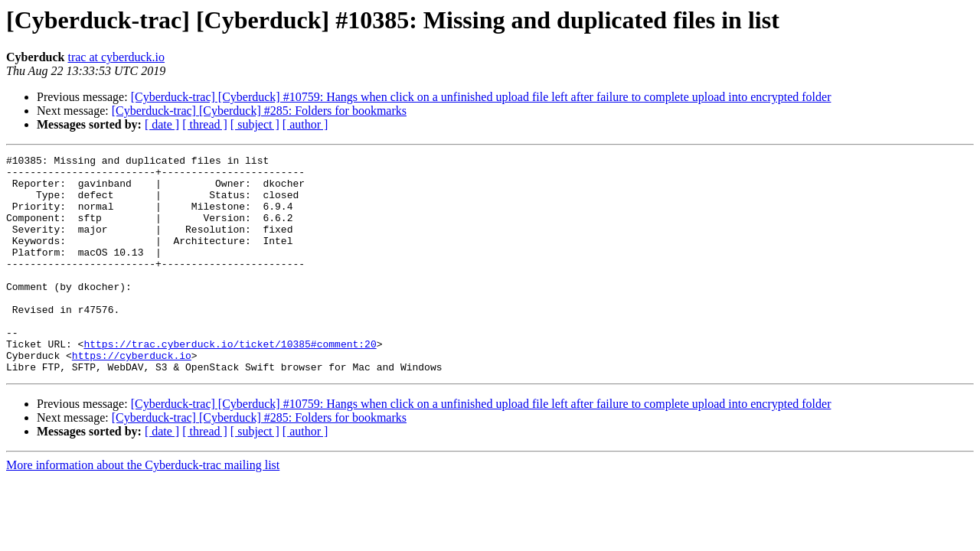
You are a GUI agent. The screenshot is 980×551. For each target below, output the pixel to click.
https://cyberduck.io (132, 396)
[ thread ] (205, 124)
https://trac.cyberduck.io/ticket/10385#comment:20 (230, 383)
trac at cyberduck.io (116, 57)
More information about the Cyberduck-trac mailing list (143, 509)
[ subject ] (255, 124)
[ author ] (305, 124)
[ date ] (162, 124)
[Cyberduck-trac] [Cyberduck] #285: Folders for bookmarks (259, 111)
